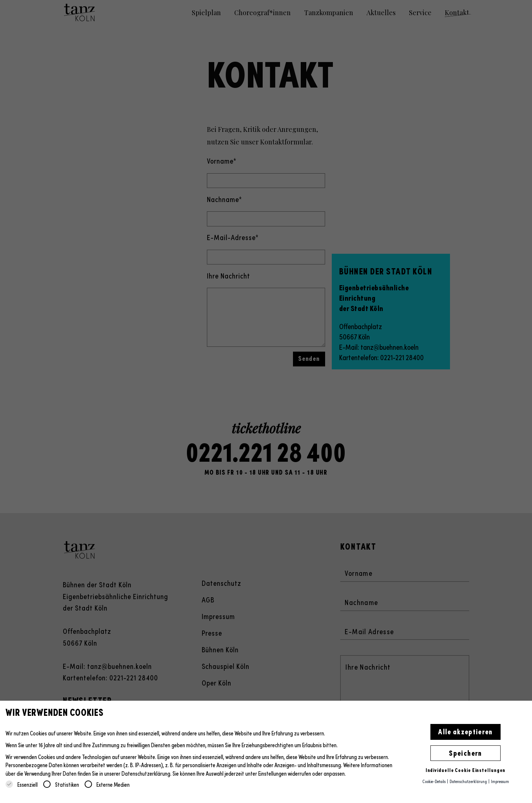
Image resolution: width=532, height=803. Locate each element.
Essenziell (22, 784)
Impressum (500, 781)
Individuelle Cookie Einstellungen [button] (466, 770)
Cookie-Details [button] (434, 781)
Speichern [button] (465, 752)
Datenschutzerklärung (146, 773)
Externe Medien (107, 784)
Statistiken (61, 784)
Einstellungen (272, 773)
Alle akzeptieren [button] (465, 731)
